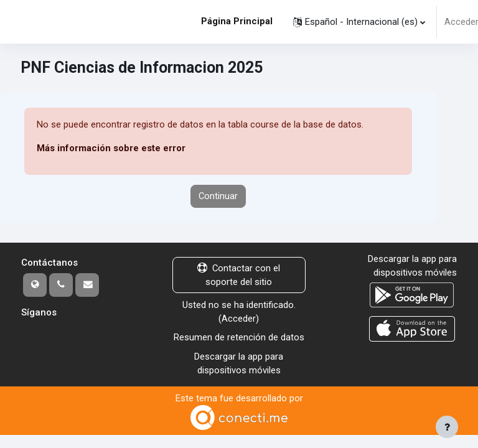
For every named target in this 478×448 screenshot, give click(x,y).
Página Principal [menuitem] (237, 21)
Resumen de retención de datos (239, 337)
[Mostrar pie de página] (447, 427)
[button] (359, 22)
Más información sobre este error (111, 148)
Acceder (239, 319)
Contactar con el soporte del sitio (239, 275)
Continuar (218, 196)
